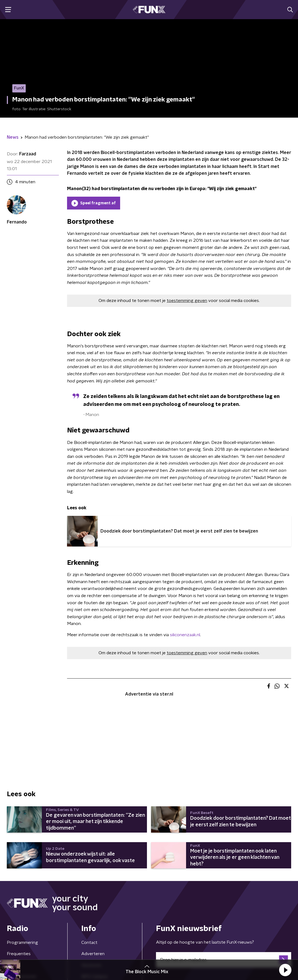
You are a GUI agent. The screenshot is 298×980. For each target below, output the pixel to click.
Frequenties (19, 954)
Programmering (22, 943)
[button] (285, 970)
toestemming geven (187, 301)
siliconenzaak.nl (185, 635)
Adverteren (93, 954)
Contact (89, 943)
